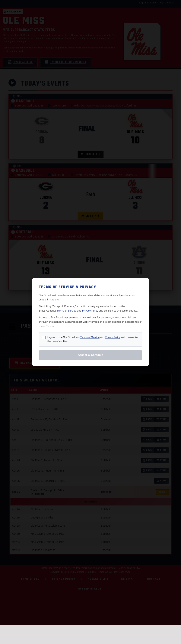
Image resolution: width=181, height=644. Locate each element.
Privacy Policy (90, 311)
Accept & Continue (90, 355)
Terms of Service (67, 311)
